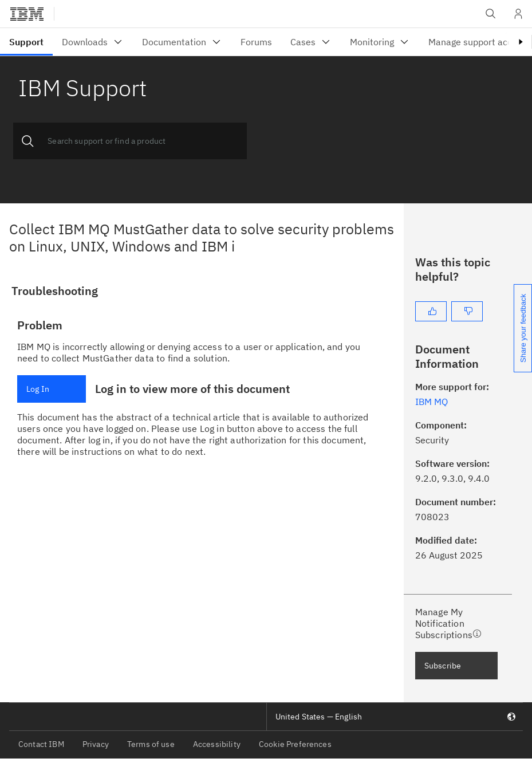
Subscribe (443, 666)
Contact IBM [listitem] (41, 744)
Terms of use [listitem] (151, 744)
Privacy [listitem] (96, 744)
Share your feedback (523, 328)
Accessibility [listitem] (217, 744)
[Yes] (431, 311)
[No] (467, 311)
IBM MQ (431, 402)
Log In (38, 389)
